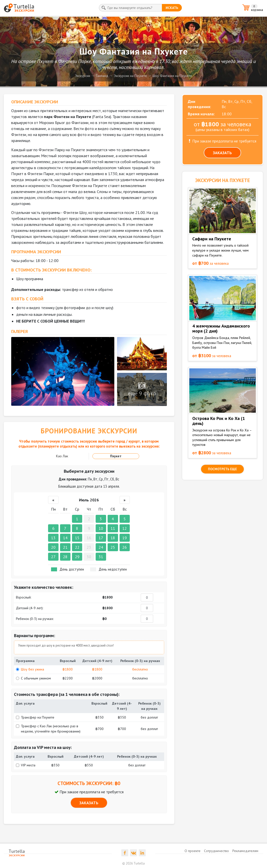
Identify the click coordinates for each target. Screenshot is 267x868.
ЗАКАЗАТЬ (89, 803)
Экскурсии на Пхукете (130, 76)
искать (172, 8)
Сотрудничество (216, 851)
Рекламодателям (245, 851)
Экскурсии (83, 76)
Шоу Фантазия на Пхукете (172, 76)
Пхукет (116, 456)
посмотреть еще (222, 469)
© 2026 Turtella (133, 863)
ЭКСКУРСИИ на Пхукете (222, 180)
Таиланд (102, 76)
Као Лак (62, 456)
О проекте (193, 851)
